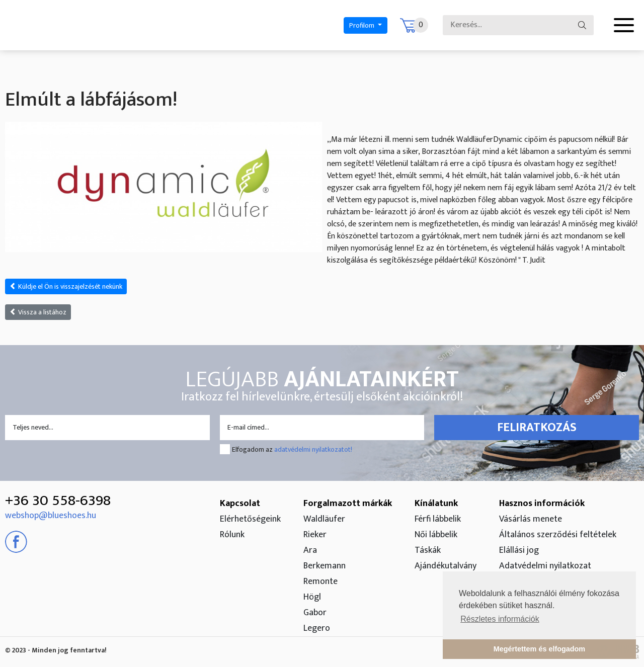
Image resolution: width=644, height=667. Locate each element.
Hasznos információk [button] (542, 504)
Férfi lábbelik (438, 519)
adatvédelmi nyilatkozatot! (313, 449)
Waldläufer (324, 519)
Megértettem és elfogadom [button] (539, 649)
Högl (312, 597)
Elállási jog (519, 550)
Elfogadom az (292, 449)
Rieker (315, 535)
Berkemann (325, 566)
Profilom (363, 25)
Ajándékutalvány (446, 566)
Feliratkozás (537, 428)
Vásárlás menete (531, 519)
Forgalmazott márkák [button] (348, 504)
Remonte (320, 581)
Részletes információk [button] (500, 619)
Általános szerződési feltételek (558, 535)
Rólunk (232, 535)
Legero (317, 628)
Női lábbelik (436, 535)
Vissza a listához (38, 312)
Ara (310, 550)
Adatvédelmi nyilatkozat (545, 566)
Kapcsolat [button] (240, 504)
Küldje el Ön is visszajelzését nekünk (66, 286)
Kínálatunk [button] (436, 504)
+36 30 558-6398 (58, 501)
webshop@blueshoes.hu (51, 516)
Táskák (428, 550)
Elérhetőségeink (250, 519)
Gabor (315, 613)
